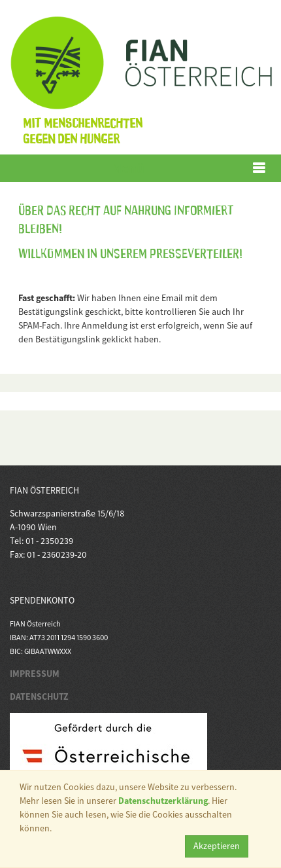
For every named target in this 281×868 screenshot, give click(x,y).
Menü (128, 168)
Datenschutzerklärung (163, 801)
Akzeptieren (217, 846)
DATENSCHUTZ (39, 696)
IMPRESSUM (35, 674)
